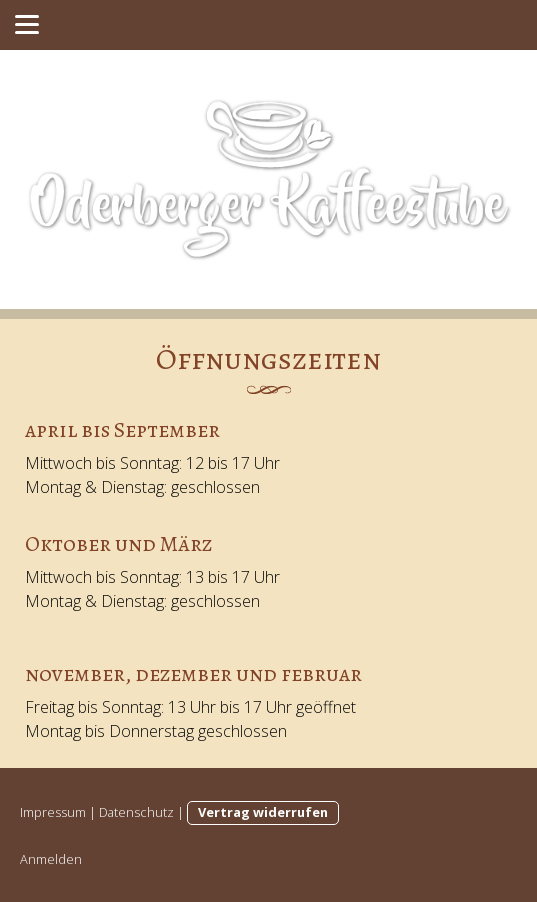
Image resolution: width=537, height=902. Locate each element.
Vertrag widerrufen (263, 812)
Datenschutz (136, 812)
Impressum (53, 812)
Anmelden (51, 859)
